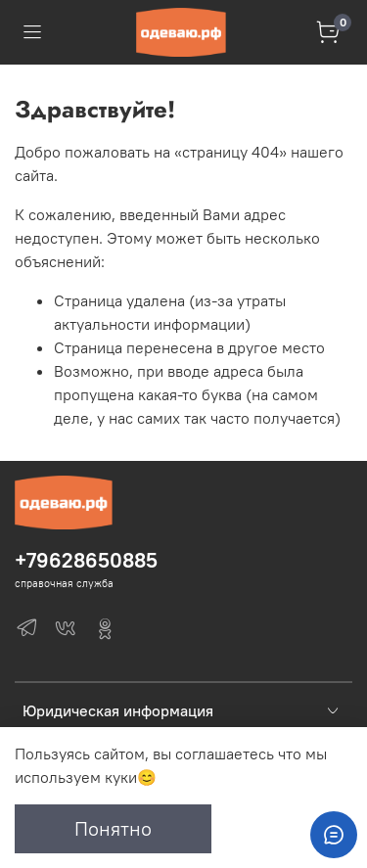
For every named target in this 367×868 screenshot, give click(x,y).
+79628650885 (86, 560)
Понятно (113, 828)
